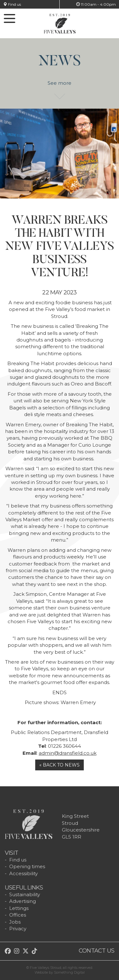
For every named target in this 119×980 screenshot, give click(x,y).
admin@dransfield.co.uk (68, 753)
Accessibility (23, 873)
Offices (18, 915)
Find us (12, 4)
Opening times (27, 866)
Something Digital (69, 972)
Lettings (19, 908)
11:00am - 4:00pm (96, 4)
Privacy (18, 929)
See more (60, 86)
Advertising (23, 901)
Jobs (15, 922)
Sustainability (25, 894)
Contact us (96, 951)
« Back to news (60, 765)
